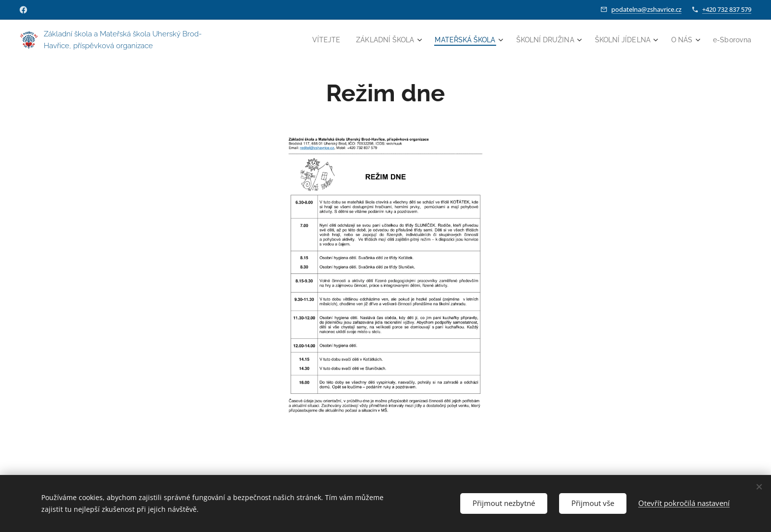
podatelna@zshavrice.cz (646, 9)
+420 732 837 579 (727, 9)
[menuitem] (321, 40)
